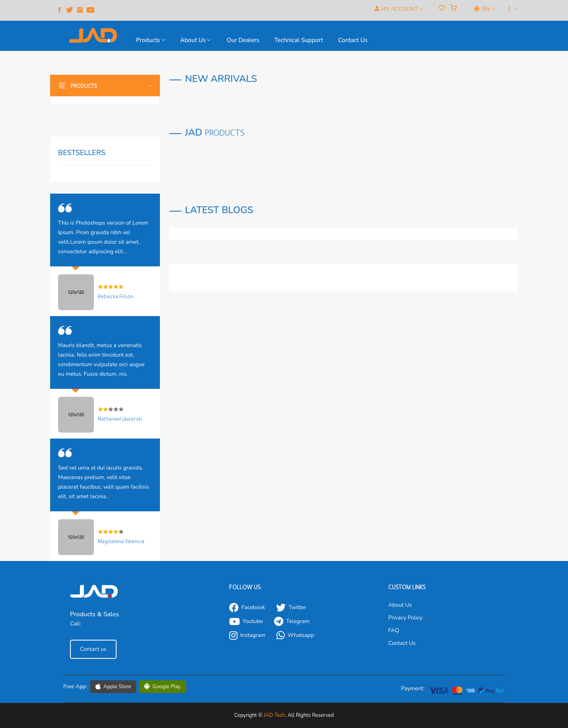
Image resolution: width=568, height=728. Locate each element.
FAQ (394, 630)
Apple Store (113, 687)
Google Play (163, 687)
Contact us (353, 40)
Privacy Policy (405, 618)
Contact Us (402, 643)
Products (151, 40)
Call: (76, 624)
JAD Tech (274, 715)
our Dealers (243, 40)
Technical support (299, 40)
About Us (195, 40)
